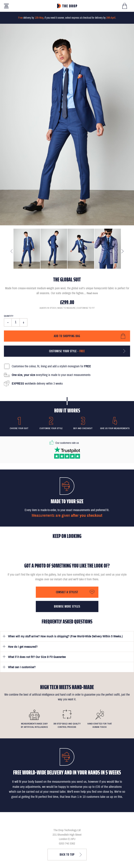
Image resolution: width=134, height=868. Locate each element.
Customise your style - (67, 351)
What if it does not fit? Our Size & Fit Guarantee (37, 657)
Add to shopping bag (67, 336)
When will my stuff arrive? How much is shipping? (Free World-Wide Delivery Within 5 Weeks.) (65, 636)
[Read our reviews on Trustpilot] (67, 453)
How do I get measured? (23, 647)
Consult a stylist (67, 592)
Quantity (9, 316)
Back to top (67, 854)
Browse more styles (67, 606)
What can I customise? (22, 667)
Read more (92, 293)
